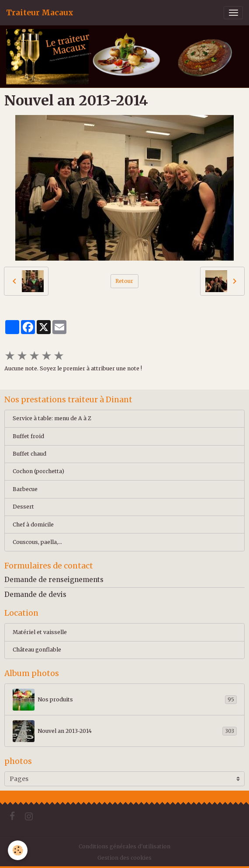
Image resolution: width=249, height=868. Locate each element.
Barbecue (25, 489)
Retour (124, 281)
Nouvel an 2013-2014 (125, 731)
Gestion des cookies (125, 858)
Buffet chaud (29, 454)
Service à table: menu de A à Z (52, 418)
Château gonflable (37, 650)
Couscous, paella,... (37, 542)
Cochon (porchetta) (38, 471)
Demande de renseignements (54, 580)
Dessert (23, 507)
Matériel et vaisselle (40, 632)
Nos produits (125, 700)
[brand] (40, 13)
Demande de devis (35, 594)
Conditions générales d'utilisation (125, 846)
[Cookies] (18, 850)
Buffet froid (28, 436)
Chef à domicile (33, 525)
